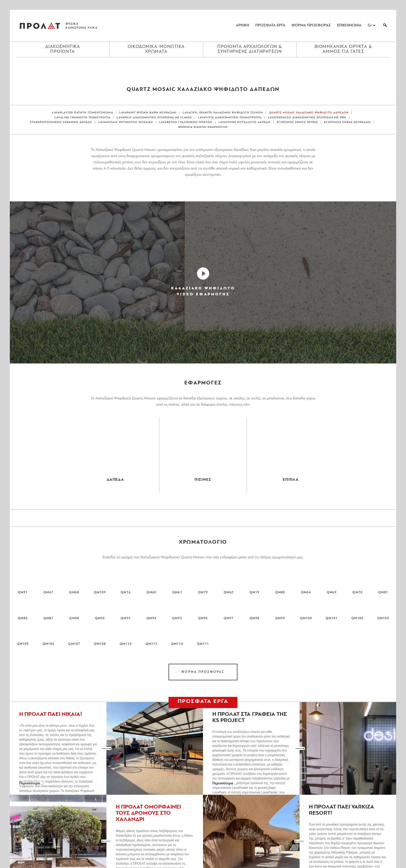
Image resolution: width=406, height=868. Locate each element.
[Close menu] (203, 66)
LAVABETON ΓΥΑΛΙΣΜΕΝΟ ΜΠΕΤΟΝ (186, 122)
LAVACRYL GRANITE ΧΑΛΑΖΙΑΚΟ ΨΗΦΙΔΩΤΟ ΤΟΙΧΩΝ (223, 113)
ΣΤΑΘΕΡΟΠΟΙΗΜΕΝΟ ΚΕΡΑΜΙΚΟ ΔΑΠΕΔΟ (61, 122)
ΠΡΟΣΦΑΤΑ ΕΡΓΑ (270, 25)
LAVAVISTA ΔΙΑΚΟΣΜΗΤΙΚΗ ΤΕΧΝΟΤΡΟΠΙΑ (230, 118)
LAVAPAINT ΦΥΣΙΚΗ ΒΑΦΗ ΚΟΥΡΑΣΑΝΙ (148, 113)
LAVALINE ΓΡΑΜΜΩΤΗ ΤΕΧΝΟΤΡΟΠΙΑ (83, 118)
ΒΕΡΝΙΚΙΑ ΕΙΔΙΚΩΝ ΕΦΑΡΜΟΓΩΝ (203, 127)
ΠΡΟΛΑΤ (40, 26)
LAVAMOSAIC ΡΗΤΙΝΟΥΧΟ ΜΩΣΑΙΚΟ (126, 122)
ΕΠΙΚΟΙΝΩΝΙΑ (349, 25)
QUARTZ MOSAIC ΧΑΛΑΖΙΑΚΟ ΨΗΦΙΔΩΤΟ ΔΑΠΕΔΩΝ (309, 113)
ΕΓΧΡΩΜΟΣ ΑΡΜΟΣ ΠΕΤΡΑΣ (298, 122)
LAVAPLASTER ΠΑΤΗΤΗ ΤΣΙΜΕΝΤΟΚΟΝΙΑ (83, 113)
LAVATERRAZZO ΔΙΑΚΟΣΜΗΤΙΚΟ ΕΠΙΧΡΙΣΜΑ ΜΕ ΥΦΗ (307, 118)
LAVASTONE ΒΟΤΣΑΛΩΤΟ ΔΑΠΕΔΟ (245, 122)
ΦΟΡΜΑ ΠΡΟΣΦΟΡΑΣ (311, 25)
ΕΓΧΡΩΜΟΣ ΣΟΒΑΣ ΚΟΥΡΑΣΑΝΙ (347, 122)
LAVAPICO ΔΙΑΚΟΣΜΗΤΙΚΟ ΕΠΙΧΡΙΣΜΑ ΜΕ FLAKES (154, 118)
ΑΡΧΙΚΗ (242, 25)
